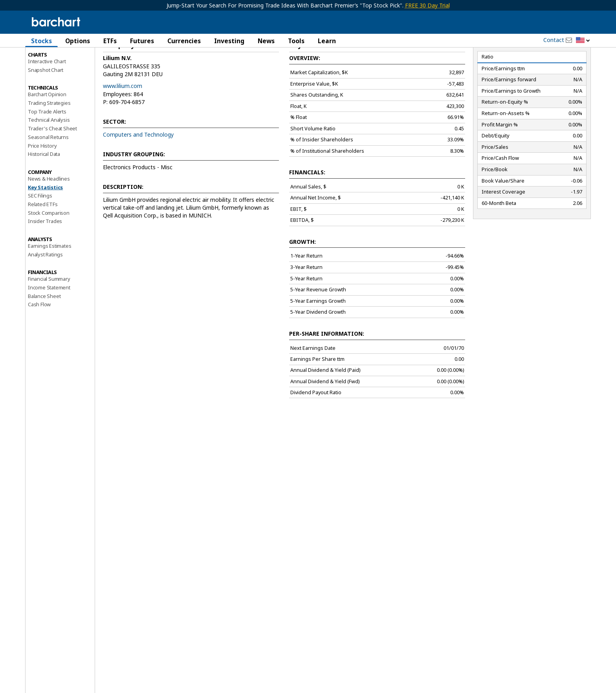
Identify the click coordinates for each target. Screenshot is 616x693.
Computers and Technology (138, 168)
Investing (229, 41)
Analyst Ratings (45, 288)
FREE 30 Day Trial (427, 5)
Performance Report (51, 70)
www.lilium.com (123, 120)
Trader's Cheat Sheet (52, 162)
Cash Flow (39, 338)
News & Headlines (49, 212)
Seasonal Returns (48, 170)
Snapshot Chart (46, 103)
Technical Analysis (49, 154)
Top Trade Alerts (47, 145)
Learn (327, 41)
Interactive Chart (47, 95)
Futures (142, 41)
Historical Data (44, 188)
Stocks (41, 41)
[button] (583, 41)
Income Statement (49, 321)
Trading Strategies (49, 136)
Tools (296, 41)
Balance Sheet (44, 329)
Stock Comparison (49, 246)
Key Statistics (45, 221)
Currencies (184, 41)
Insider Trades (45, 255)
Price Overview (45, 62)
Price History (42, 179)
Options (78, 41)
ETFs (110, 41)
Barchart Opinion (47, 128)
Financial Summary (49, 313)
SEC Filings (40, 229)
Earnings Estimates (49, 279)
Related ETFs (43, 238)
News (266, 41)
